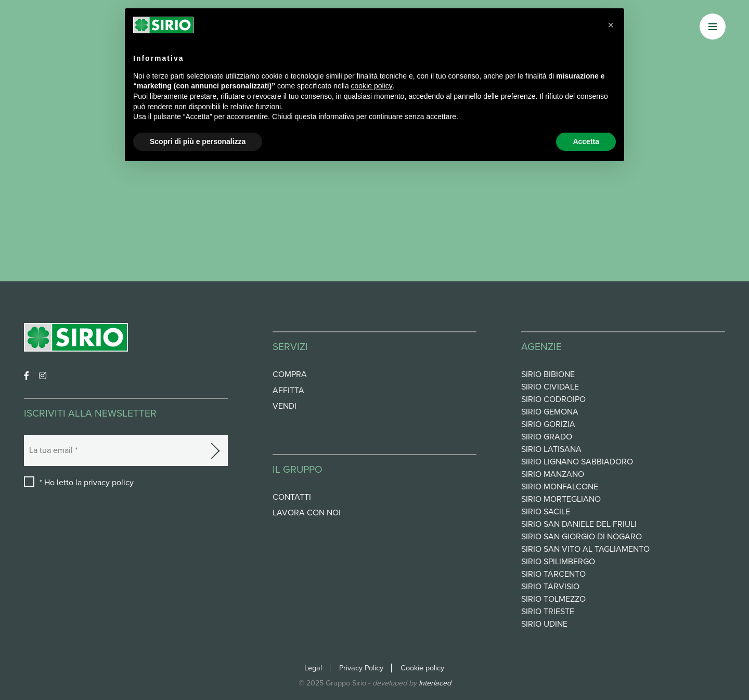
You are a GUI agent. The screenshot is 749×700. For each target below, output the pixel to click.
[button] (611, 25)
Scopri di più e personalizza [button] (198, 141)
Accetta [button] (586, 141)
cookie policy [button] (372, 86)
